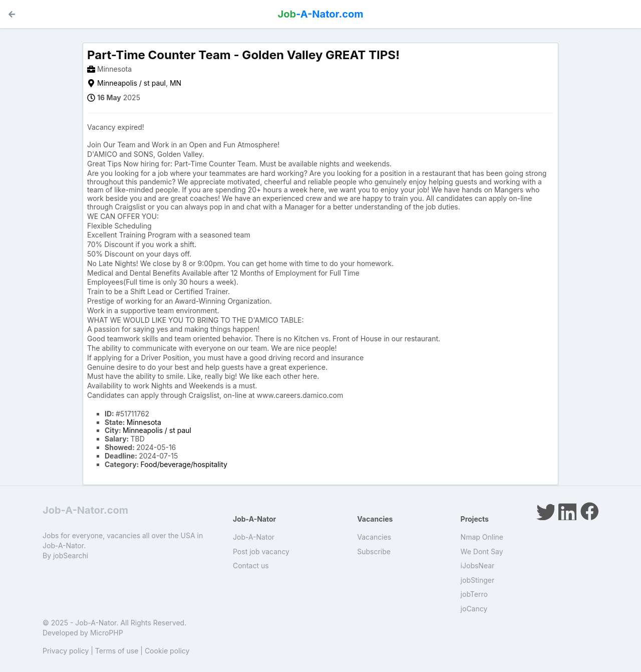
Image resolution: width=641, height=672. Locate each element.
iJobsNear (478, 566)
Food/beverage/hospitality (184, 464)
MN (176, 83)
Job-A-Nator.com (85, 510)
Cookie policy (167, 651)
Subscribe (374, 551)
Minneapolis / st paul (131, 83)
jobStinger (478, 580)
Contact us (251, 566)
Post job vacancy (261, 551)
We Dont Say (482, 551)
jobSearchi (71, 555)
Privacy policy (66, 651)
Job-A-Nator (254, 537)
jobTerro (474, 594)
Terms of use (117, 651)
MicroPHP (107, 633)
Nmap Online (482, 537)
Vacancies (374, 537)
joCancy (474, 609)
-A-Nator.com (321, 14)
